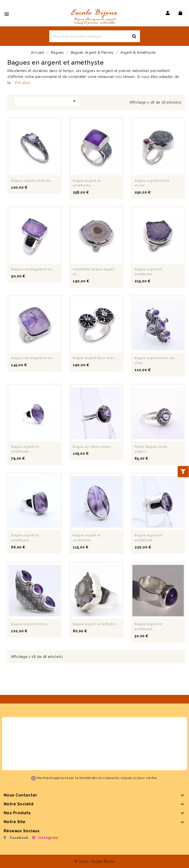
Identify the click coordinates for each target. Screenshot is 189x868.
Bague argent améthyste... (95, 624)
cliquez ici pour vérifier (139, 778)
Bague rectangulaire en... (33, 269)
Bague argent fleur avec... (95, 358)
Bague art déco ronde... (93, 447)
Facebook (19, 838)
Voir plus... (24, 83)
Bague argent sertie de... (32, 181)
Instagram (48, 838)
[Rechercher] (95, 36)
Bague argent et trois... (30, 624)
